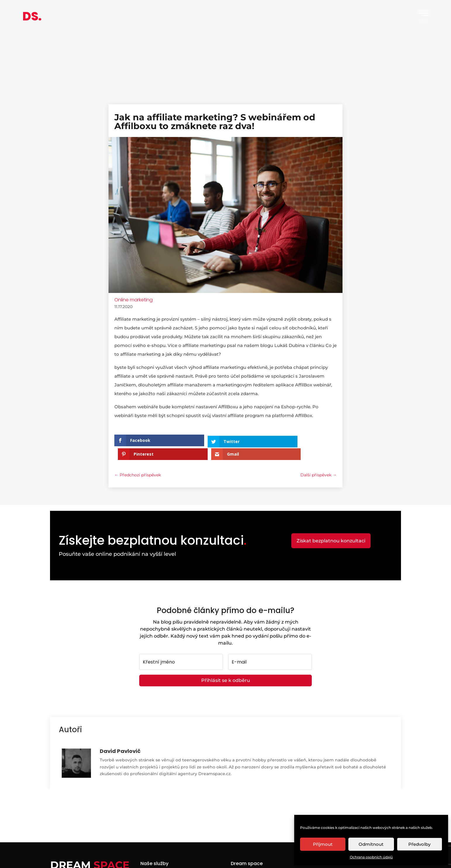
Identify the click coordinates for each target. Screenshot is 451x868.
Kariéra (238, 860)
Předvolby (419, 844)
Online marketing (134, 300)
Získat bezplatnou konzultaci (331, 527)
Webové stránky (157, 860)
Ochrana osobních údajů (371, 857)
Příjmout (323, 844)
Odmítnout (371, 844)
